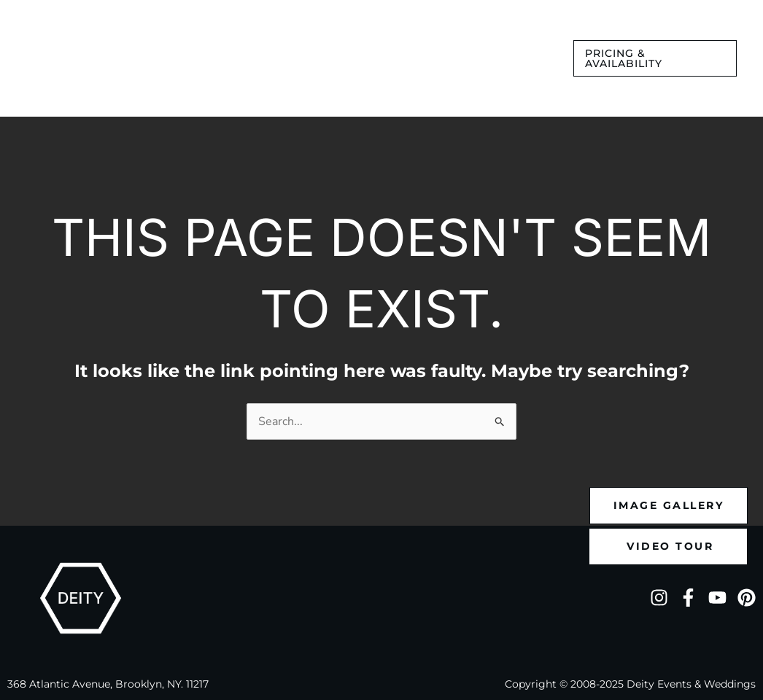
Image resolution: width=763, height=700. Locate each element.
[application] (196, 54)
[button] (655, 58)
